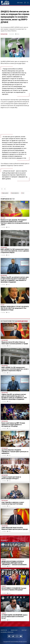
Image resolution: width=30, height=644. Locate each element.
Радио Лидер (5, 3)
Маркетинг (14, 630)
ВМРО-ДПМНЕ (5, 193)
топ (23, 193)
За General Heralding (7, 632)
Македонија (4, 34)
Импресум (4, 630)
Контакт (24, 630)
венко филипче (15, 193)
